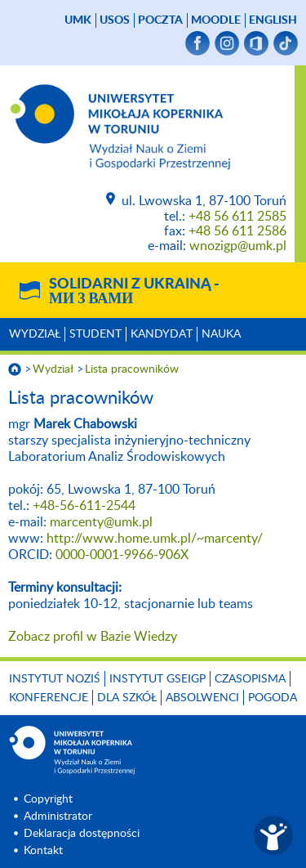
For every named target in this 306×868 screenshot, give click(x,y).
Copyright (48, 799)
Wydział (35, 334)
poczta (160, 20)
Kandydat (162, 334)
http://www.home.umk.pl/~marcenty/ (155, 539)
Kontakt (43, 851)
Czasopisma (250, 679)
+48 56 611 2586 (237, 231)
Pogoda (273, 698)
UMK (78, 20)
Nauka (221, 334)
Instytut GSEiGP (157, 679)
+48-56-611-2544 (84, 506)
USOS (115, 20)
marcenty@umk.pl (101, 522)
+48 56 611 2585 (237, 217)
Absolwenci (202, 698)
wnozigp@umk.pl (238, 246)
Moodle (216, 20)
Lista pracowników (132, 369)
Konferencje (49, 698)
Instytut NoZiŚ (55, 679)
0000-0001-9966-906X (122, 555)
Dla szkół (127, 698)
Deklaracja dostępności (82, 834)
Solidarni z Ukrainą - (134, 292)
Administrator (58, 817)
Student (95, 334)
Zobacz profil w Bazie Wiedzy (93, 637)
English (273, 20)
